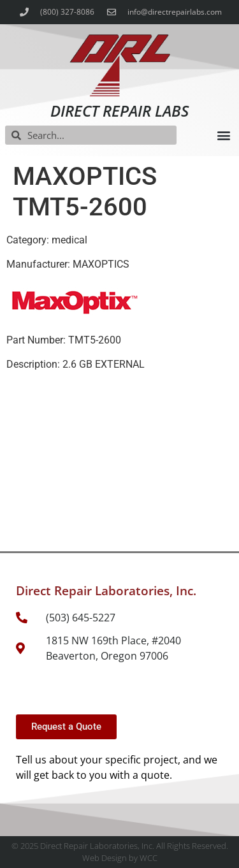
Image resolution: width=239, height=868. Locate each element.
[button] (223, 135)
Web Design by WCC (120, 858)
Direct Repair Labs (119, 111)
